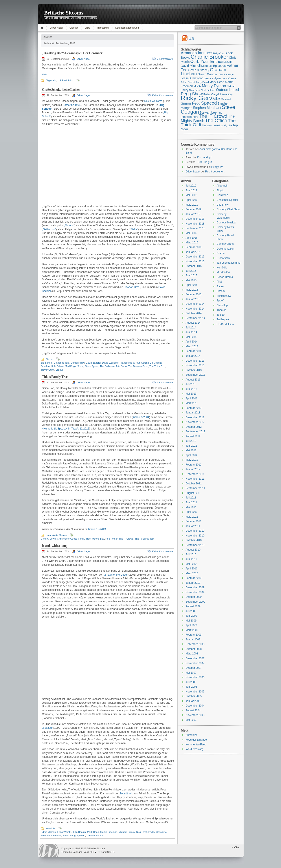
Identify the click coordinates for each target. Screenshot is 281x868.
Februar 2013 (194, 408)
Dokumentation (226, 249)
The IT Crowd (126, 539)
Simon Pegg (69, 835)
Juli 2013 (191, 384)
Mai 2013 (191, 394)
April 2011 (192, 512)
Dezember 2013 (195, 361)
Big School (47, 363)
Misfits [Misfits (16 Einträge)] (197, 86)
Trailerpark (223, 319)
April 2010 (192, 569)
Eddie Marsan (48, 832)
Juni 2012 (191, 446)
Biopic (220, 190)
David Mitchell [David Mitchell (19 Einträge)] (191, 66)
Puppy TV (217, 167)
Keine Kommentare (162, 95)
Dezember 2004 (195, 706)
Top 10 (221, 315)
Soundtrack (126, 794)
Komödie (51, 828)
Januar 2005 (193, 701)
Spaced (81, 835)
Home (43, 28)
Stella (80, 366)
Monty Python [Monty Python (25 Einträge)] (214, 86)
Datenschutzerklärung (127, 28)
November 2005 (195, 692)
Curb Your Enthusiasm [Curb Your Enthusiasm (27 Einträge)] (211, 61)
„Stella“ (134, 229)
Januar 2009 (193, 640)
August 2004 (193, 710)
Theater (221, 310)
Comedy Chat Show (229, 209)
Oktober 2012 (194, 427)
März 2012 (192, 460)
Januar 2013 (193, 413)
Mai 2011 (191, 507)
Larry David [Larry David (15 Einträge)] (202, 82)
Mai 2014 (191, 337)
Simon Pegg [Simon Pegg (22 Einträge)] (191, 103)
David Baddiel (93, 363)
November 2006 (195, 677)
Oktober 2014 (194, 313)
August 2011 (193, 493)
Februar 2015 (194, 294)
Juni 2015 (191, 275)
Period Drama (225, 277)
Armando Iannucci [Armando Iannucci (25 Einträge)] (197, 53)
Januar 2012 (193, 469)
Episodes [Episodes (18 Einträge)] (219, 66)
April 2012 (192, 455)
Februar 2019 (194, 209)
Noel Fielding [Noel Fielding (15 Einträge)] (208, 90)
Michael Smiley (127, 832)
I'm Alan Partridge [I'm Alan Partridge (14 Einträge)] (224, 74)
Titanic (92, 529)
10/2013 (101, 529)
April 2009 (192, 625)
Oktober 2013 (194, 370)
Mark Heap (93, 832)
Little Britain (57, 366)
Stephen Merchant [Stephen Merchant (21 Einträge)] (207, 108)
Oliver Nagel (56, 28)
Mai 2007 (191, 673)
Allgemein (51, 80)
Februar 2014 (194, 351)
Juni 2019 (191, 190)
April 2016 (192, 238)
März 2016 (192, 243)
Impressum (103, 28)
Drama (221, 253)
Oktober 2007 (194, 668)
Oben (237, 847)
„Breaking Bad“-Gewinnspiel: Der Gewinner (72, 53)
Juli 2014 (191, 328)
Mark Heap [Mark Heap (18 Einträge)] (217, 82)
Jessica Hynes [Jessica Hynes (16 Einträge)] (213, 78)
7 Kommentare (165, 59)
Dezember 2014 (195, 304)
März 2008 (192, 654)
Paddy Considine (157, 832)
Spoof (220, 301)
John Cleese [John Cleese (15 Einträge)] (229, 78)
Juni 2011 (191, 502)
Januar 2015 (193, 299)
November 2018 (195, 224)
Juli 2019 (191, 186)
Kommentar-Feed (196, 745)
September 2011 (196, 488)
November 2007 (195, 663)
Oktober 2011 (194, 484)
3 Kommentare (165, 382)
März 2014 (192, 346)
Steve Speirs (92, 366)
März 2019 (192, 205)
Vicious (60, 370)
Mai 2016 (191, 233)
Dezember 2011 (195, 474)
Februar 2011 (194, 521)
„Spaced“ (47, 728)
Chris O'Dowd (48, 539)
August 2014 (193, 323)
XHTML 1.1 (96, 852)
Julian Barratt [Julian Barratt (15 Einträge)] (188, 82)
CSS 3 (111, 852)
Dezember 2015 (195, 257)
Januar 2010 (193, 583)
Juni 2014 (191, 332)
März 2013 (192, 403)
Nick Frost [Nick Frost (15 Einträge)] (195, 90)
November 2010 (195, 536)
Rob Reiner (111, 539)
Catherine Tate (71, 105)
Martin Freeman (109, 832)
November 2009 (195, 592)
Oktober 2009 (194, 597)
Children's (223, 195)
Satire (220, 286)
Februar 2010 (194, 578)
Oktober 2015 (194, 266)
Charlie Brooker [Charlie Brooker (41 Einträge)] (209, 57)
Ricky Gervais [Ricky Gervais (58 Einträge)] (201, 98)
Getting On (147, 363)
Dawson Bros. (132, 287)
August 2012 (193, 436)
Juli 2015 (191, 271)
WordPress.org (195, 749)
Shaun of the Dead (51, 835)
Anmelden (192, 735)
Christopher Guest (67, 539)
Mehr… (46, 74)
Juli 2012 (191, 441)
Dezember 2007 (195, 658)
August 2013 (193, 380)
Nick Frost (142, 832)
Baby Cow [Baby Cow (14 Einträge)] (219, 53)
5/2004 (141, 417)
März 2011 (192, 517)
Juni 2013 (191, 389)
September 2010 (196, 545)
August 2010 (193, 550)
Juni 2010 (191, 559)
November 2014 (195, 309)
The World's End (95, 835)
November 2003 (195, 715)
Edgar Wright (64, 832)
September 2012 (196, 431)
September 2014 (196, 318)
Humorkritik (52, 535)
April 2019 (192, 200)
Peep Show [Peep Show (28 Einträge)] (192, 94)
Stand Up (222, 305)
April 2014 (192, 342)
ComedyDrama (226, 244)
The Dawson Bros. (138, 366)
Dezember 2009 (195, 587)
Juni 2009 (191, 616)
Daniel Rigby (78, 363)
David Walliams (153, 101)
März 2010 (192, 573)
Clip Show (223, 205)
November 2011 (195, 479)
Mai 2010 (191, 564)
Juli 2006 (191, 682)
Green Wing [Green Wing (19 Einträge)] (206, 74)
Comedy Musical (227, 223)
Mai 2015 (191, 280)
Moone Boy (98, 539)
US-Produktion (66, 80)
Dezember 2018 (195, 219)
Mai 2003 (191, 720)
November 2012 (195, 422)
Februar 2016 (194, 247)
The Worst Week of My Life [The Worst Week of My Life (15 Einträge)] (217, 125)
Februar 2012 (194, 465)
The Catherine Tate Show (113, 366)
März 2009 (192, 630)
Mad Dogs (70, 366)
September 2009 (196, 602)
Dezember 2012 (195, 417)
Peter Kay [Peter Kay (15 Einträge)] (227, 94)
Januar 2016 (193, 252)
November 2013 (195, 365)
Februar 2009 (194, 635)
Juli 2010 (191, 555)
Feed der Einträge (196, 740)
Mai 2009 (191, 621)
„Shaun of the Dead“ (116, 575)
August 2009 (193, 606)
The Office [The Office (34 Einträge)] (216, 121)
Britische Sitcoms (64, 13)
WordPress (49, 851)
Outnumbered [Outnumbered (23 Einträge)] (228, 90)
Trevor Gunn (48, 370)
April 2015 (192, 285)
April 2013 (192, 399)
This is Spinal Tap (144, 539)
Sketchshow (224, 296)
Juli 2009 (191, 611)
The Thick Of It (157, 366)
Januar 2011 (193, 526)
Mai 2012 (191, 450)
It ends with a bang (55, 546)
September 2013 (196, 375)
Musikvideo (223, 272)
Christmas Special (227, 200)
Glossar (74, 28)
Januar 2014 (193, 356)
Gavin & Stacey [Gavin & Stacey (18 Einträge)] (199, 70)
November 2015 (195, 261)
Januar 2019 (193, 214)
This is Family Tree (55, 377)
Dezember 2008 (195, 644)
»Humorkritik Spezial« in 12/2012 (66, 429)
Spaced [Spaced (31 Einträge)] (209, 103)
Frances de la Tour (130, 363)
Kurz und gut (205, 158)
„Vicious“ (69, 225)
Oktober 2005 (194, 696)
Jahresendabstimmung (230, 263)
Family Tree (84, 539)
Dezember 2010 (195, 531)
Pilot (219, 282)
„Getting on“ (49, 229)
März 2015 (192, 290)
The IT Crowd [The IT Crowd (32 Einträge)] (213, 116)
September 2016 (196, 228)
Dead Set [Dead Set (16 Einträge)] (207, 66)
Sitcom (50, 359)
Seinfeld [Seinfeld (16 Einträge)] (226, 99)
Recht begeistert (215, 172)
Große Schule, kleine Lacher (61, 90)
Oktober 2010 (194, 540)
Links (87, 28)
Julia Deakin (79, 832)
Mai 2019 (191, 195)
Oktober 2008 (194, 649)
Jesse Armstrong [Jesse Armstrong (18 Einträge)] (192, 78)
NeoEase (77, 852)
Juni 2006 (191, 687)
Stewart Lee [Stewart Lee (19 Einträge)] (208, 112)
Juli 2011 (191, 498)
